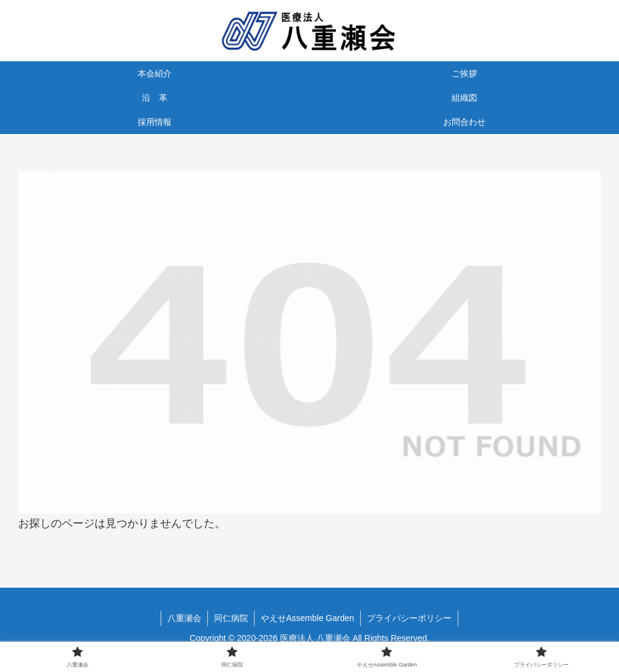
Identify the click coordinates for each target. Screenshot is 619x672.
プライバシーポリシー (409, 618)
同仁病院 (231, 618)
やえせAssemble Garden (307, 618)
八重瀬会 (184, 618)
